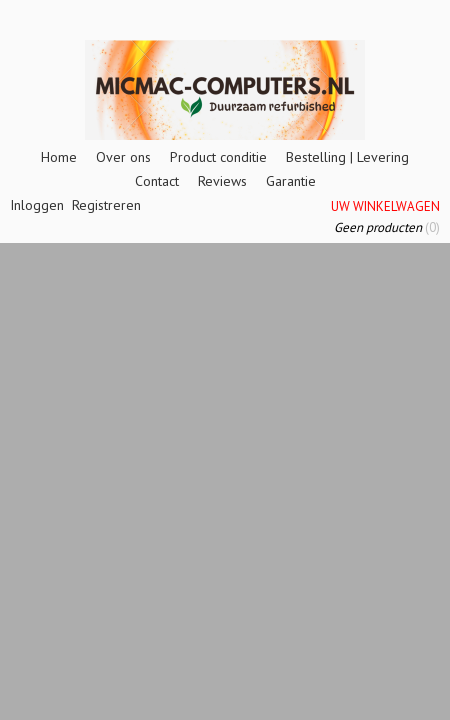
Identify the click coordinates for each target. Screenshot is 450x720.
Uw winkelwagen (385, 206)
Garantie (291, 181)
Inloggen (37, 205)
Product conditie (218, 157)
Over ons (123, 157)
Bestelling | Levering (347, 157)
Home (59, 157)
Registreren (106, 205)
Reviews (222, 181)
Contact (157, 181)
